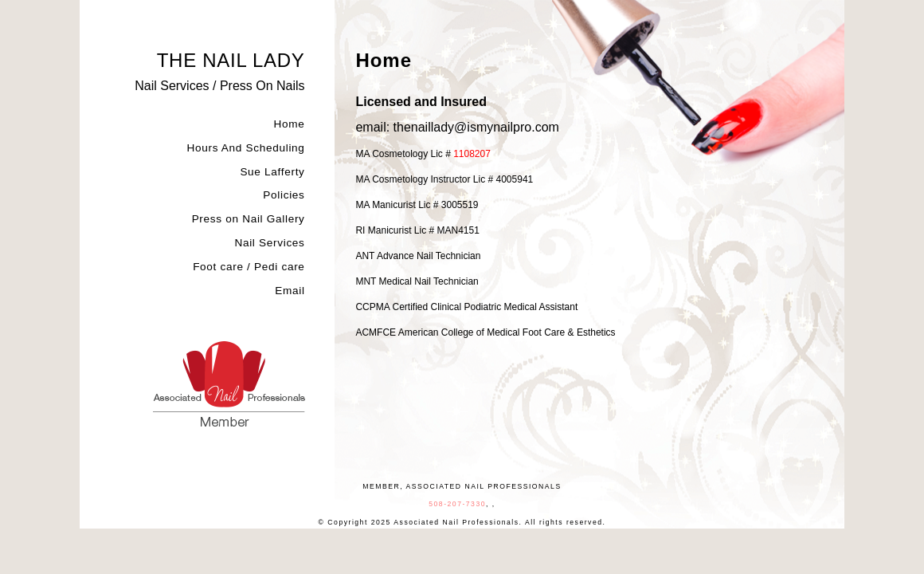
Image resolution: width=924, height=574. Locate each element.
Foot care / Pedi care (249, 267)
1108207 (472, 154)
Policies (284, 195)
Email (290, 291)
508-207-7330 (457, 504)
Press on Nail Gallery (249, 219)
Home (290, 124)
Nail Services (269, 243)
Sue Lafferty (272, 172)
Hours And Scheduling (245, 148)
